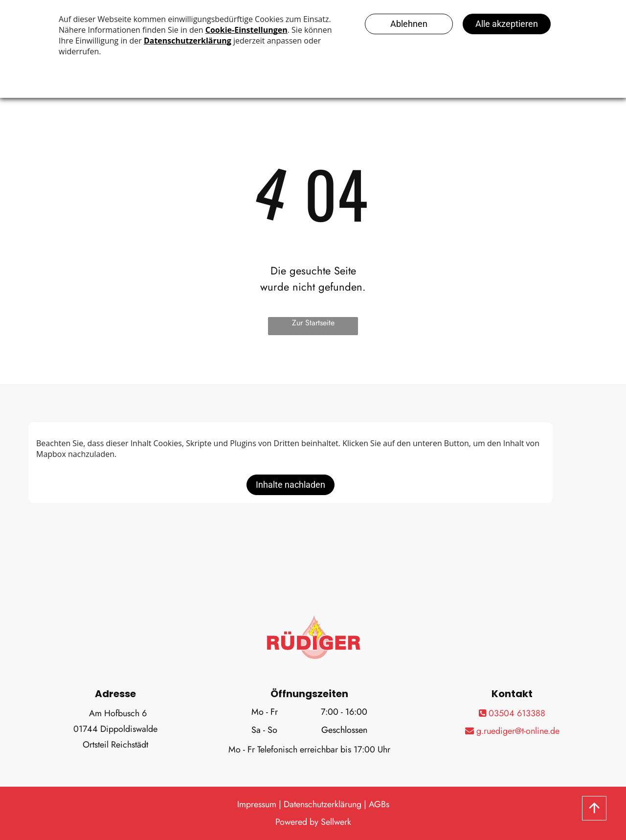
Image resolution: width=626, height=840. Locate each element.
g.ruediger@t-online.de (512, 731)
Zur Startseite (313, 323)
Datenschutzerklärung (323, 804)
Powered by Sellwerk (313, 822)
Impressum (257, 804)
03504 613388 (512, 713)
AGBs (379, 804)
